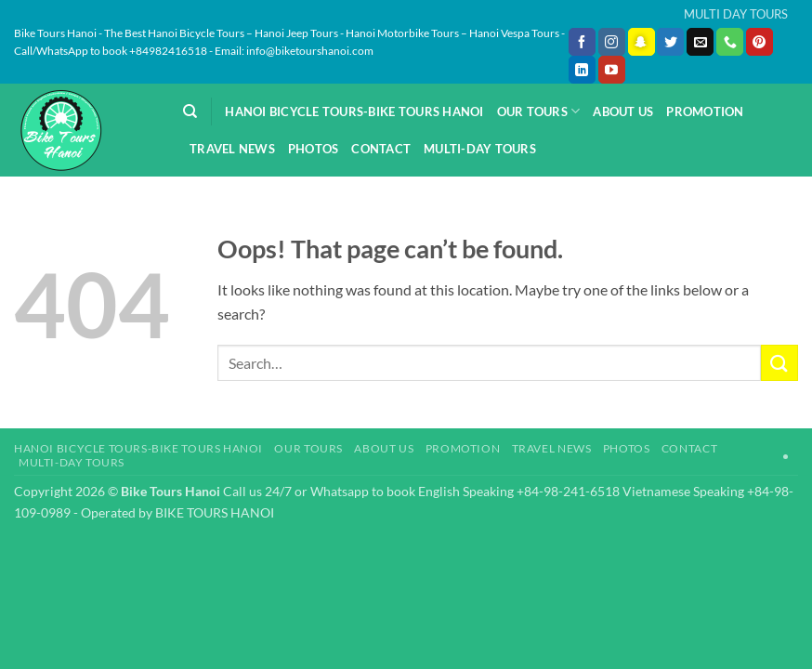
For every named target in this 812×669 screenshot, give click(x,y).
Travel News (232, 149)
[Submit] (779, 363)
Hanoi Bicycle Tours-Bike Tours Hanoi (354, 111)
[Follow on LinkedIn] (582, 70)
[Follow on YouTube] (612, 70)
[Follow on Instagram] (612, 42)
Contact (381, 149)
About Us (623, 111)
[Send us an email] (700, 42)
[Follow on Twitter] (670, 42)
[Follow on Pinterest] (760, 42)
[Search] (190, 111)
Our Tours (539, 111)
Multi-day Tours (480, 149)
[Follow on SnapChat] (642, 42)
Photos (314, 149)
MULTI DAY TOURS (736, 14)
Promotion (705, 111)
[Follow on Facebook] (582, 42)
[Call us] (730, 42)
